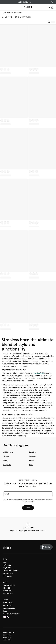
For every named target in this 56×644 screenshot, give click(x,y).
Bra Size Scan (8, 594)
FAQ (5, 562)
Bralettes (33, 452)
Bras (17, 17)
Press (5, 611)
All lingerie (7, 17)
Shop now (29, 2)
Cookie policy (7, 638)
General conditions (9, 632)
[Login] (49, 7)
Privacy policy (7, 635)
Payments (7, 568)
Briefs (32, 461)
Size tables (7, 588)
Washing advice (9, 585)
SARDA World (8, 452)
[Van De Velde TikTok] (8, 617)
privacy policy (29, 501)
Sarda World (39, 373)
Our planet (7, 606)
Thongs (6, 456)
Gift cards (7, 565)
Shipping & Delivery (11, 571)
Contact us (8, 576)
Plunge (6, 461)
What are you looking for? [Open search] (12, 13)
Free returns (8, 573)
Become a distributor (11, 614)
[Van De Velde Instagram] (5, 617)
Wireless (33, 456)
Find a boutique (9, 608)
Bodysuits (7, 465)
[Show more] (34, 501)
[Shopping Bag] (52, 7)
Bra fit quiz (7, 591)
